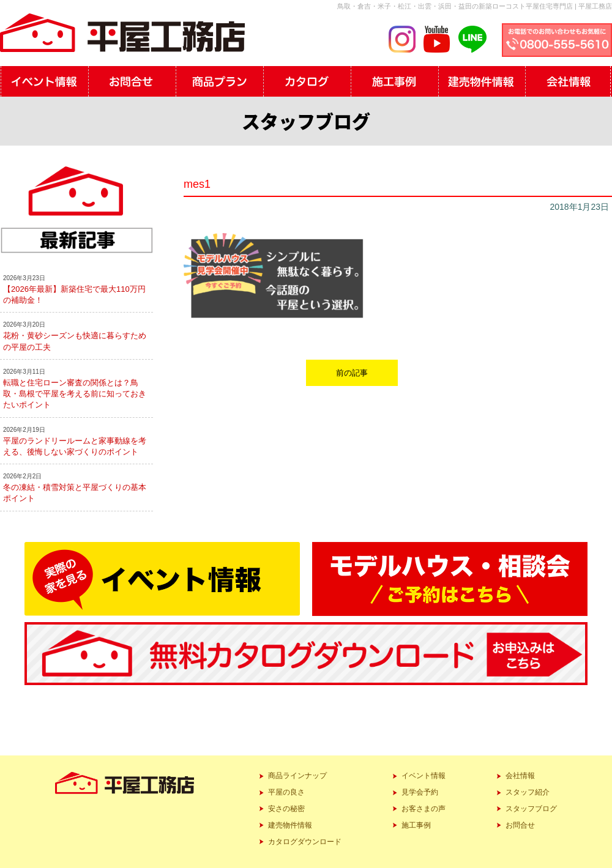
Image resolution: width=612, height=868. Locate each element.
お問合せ (520, 825)
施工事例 (416, 825)
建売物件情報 (290, 825)
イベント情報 (424, 776)
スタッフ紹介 (528, 792)
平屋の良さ (286, 792)
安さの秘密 (286, 809)
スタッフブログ (531, 809)
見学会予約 (420, 792)
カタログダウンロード (305, 842)
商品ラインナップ (297, 776)
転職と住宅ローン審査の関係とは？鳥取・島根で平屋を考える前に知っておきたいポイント (75, 394)
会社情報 (520, 776)
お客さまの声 (424, 809)
